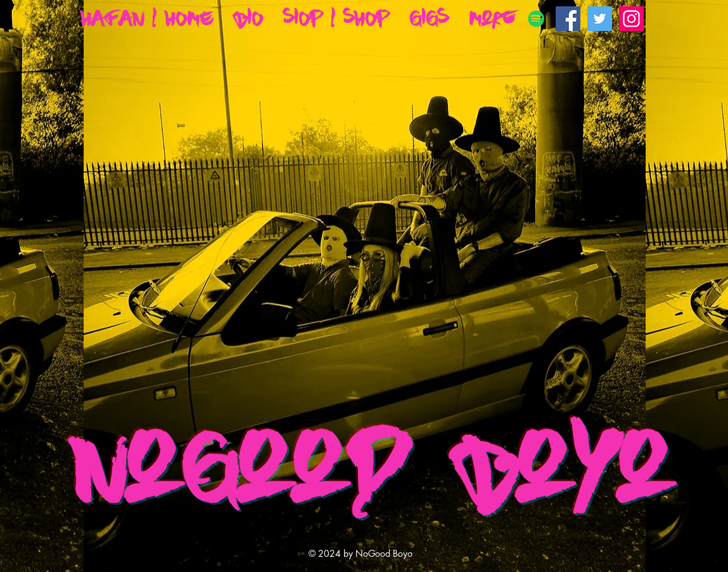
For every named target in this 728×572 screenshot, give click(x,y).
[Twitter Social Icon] (600, 19)
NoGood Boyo (372, 467)
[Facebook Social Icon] (568, 19)
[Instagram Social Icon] (631, 19)
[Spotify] (536, 19)
